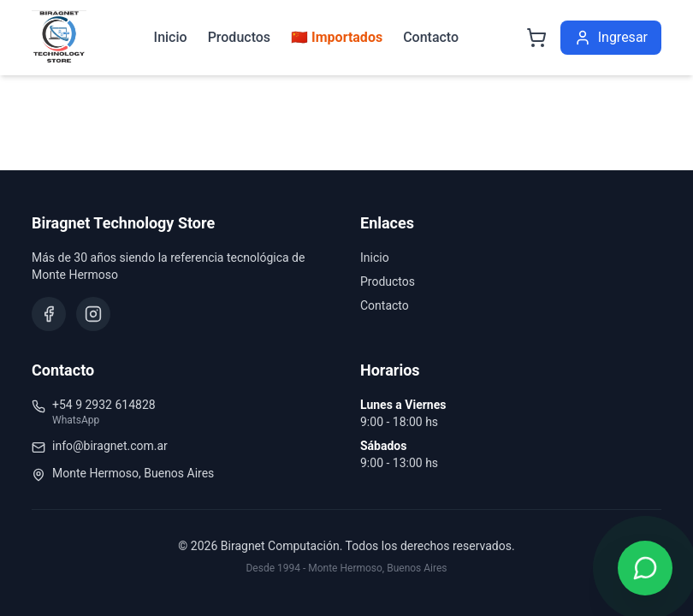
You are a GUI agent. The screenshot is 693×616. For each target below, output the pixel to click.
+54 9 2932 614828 (104, 405)
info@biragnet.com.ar (110, 446)
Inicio (171, 37)
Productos (239, 37)
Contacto (431, 37)
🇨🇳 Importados (337, 37)
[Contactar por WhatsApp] (645, 568)
